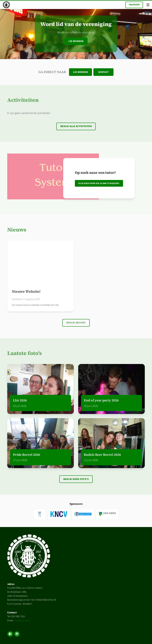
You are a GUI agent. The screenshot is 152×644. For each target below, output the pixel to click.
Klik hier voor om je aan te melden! (99, 183)
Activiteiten (23, 100)
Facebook (10, 634)
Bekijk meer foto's (76, 479)
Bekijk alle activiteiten (76, 126)
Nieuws (17, 230)
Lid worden (76, 41)
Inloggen (134, 5)
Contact (103, 72)
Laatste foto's (25, 353)
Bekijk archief (76, 323)
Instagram (17, 634)
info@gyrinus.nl (22, 621)
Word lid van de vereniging (76, 24)
